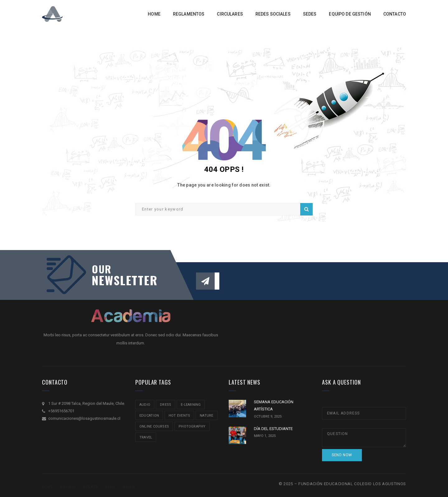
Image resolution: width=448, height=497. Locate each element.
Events (91, 487)
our (102, 269)
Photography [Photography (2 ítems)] (192, 426)
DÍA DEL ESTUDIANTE (273, 429)
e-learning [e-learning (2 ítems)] (191, 405)
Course (68, 487)
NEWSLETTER (121, 280)
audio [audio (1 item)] (145, 405)
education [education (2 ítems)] (149, 416)
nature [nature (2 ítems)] (206, 416)
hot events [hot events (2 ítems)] (179, 416)
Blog (111, 487)
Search (306, 209)
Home (48, 487)
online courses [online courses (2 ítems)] (154, 426)
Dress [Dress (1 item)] (166, 405)
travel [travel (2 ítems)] (146, 437)
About (130, 487)
